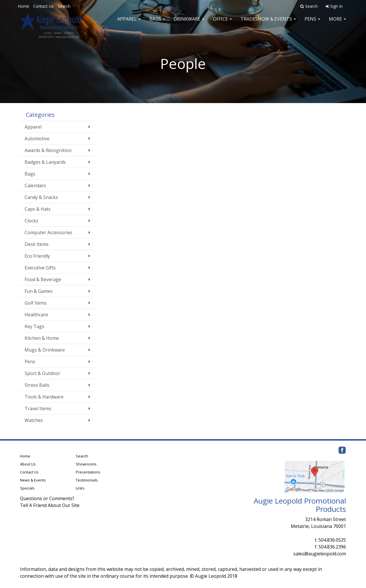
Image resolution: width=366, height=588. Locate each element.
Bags (157, 23)
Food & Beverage (43, 279)
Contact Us (43, 6)
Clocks (31, 221)
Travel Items (38, 409)
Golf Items (36, 303)
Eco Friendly (37, 256)
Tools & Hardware (44, 397)
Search (64, 6)
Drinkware (189, 23)
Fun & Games (39, 291)
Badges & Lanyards (45, 162)
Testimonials (87, 480)
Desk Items (37, 244)
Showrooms (86, 464)
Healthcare (36, 315)
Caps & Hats (38, 209)
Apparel (129, 23)
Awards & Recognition (48, 150)
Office (222, 23)
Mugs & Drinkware (45, 350)
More (337, 23)
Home (23, 6)
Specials (27, 488)
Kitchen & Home (42, 338)
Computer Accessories (48, 232)
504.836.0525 (332, 540)
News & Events (33, 480)
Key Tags (34, 326)
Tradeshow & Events (268, 23)
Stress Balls (37, 385)
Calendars (35, 186)
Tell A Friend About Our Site (50, 505)
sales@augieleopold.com (320, 554)
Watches (34, 420)
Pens (312, 23)
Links (80, 488)
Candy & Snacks (41, 197)
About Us (28, 464)
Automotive (37, 139)
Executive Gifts (40, 268)
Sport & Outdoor (42, 373)
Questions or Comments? (47, 498)
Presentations (88, 472)
